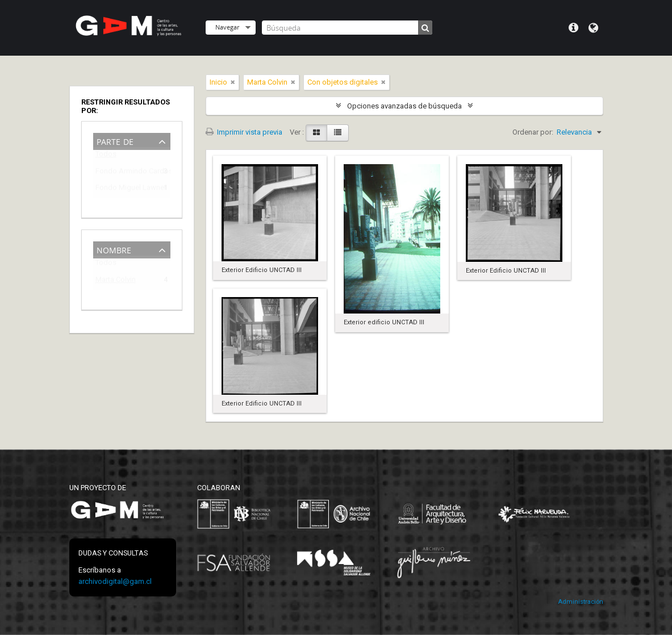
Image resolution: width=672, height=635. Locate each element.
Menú (573, 28)
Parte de (115, 141)
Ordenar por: (533, 132)
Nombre (114, 249)
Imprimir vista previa (244, 132)
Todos (106, 156)
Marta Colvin (116, 281)
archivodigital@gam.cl (115, 581)
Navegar (227, 27)
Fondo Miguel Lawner (124, 189)
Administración (581, 602)
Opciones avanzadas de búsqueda (404, 106)
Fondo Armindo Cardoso (124, 173)
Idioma (593, 28)
